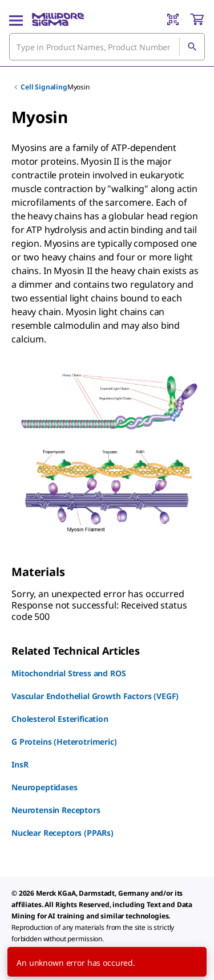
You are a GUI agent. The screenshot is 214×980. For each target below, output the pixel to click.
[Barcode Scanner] (173, 19)
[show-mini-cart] (197, 19)
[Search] (192, 47)
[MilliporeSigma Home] (58, 19)
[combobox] (107, 47)
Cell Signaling (44, 87)
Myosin (78, 87)
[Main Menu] (16, 19)
